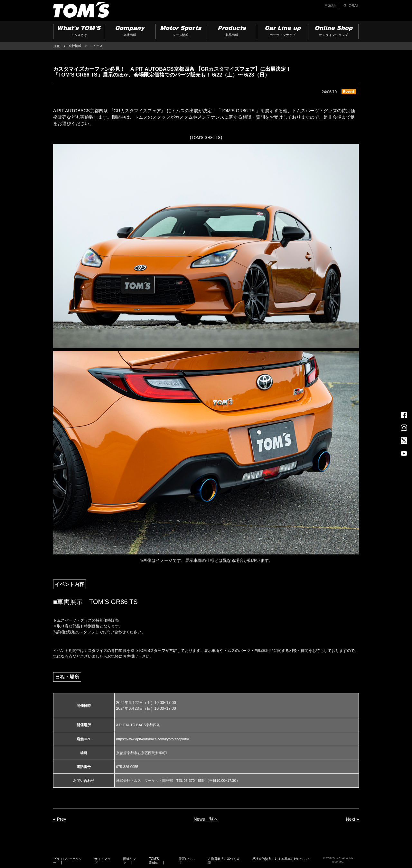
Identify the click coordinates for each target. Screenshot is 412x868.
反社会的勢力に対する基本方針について (281, 859)
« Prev (60, 819)
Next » (352, 819)
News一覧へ (206, 819)
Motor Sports (181, 32)
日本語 (330, 6)
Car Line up (282, 32)
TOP (57, 46)
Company (130, 32)
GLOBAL (351, 6)
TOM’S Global (154, 861)
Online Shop (333, 32)
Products (232, 32)
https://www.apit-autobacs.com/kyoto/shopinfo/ (153, 739)
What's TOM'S (79, 32)
